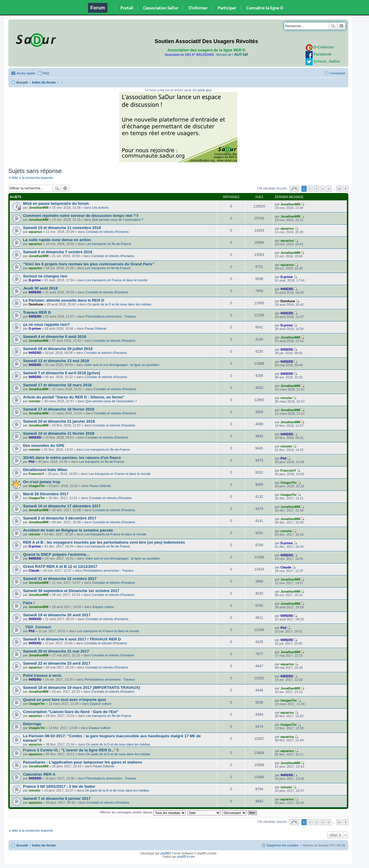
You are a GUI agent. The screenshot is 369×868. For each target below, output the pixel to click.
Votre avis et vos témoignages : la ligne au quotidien (122, 365)
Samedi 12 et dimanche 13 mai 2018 (56, 361)
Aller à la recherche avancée (32, 178)
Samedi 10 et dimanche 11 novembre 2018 (62, 228)
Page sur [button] (294, 189)
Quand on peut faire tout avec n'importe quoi (65, 700)
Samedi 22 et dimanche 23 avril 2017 (57, 663)
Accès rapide (26, 73)
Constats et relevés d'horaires (107, 232)
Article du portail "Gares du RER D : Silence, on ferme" (74, 397)
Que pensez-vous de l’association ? (118, 220)
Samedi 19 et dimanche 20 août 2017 (57, 615)
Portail (127, 8)
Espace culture (103, 607)
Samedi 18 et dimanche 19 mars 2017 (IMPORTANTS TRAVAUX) (81, 688)
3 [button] (316, 189)
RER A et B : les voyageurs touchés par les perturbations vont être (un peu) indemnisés (104, 542)
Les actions (100, 207)
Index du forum (44, 82)
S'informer (198, 8)
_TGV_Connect (37, 627)
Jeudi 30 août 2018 (40, 288)
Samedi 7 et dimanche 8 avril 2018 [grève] (62, 373)
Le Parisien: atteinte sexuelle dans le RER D (64, 300)
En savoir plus (202, 90)
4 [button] (323, 189)
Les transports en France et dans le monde (117, 280)
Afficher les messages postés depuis (143, 812)
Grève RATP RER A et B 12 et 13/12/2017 (60, 567)
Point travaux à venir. (43, 675)
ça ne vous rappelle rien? (46, 325)
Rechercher (333, 26)
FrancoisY (36, 474)
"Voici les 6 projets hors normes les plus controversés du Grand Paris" (89, 264)
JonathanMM (39, 207)
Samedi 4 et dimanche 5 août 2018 (55, 337)
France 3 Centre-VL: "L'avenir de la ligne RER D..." (70, 750)
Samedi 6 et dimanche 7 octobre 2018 (58, 252)
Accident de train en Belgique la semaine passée (68, 530)
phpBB (165, 853)
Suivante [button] (346, 189)
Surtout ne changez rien (45, 276)
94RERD (35, 292)
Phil (32, 462)
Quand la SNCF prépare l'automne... (56, 554)
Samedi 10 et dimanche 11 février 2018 (59, 433)
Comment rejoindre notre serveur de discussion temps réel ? (79, 216)
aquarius (35, 232)
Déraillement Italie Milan (45, 470)
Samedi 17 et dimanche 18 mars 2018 (57, 385)
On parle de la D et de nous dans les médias (119, 304)
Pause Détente (96, 328)
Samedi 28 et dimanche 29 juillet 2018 (58, 349)
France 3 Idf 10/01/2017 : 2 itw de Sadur (59, 786)
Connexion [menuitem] (338, 73)
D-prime (35, 280)
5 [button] (329, 189)
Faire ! (29, 603)
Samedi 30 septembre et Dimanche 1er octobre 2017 (71, 591)
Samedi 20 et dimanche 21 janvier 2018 (59, 421)
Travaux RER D (37, 312)
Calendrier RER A (39, 774)
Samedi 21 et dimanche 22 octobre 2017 (60, 579)
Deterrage (32, 724)
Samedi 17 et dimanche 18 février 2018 (59, 409)
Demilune (36, 304)
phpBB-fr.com (186, 857)
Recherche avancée (341, 26)
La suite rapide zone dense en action (57, 240)
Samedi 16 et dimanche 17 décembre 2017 (62, 506)
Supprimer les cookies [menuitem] (282, 845)
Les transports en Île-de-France (108, 244)
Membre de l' (232, 55)
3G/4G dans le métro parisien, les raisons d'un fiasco (72, 458)
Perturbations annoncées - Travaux (111, 316)
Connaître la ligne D (265, 8)
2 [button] (310, 189)
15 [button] (339, 189)
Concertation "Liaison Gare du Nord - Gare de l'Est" (71, 712)
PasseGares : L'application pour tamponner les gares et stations (83, 762)
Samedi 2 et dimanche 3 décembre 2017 (60, 518)
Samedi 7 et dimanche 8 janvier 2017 (57, 798)
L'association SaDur (161, 8)
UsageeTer (37, 486)
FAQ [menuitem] (46, 73)
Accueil (22, 82)
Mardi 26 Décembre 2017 (46, 494)
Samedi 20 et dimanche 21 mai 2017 (56, 651)
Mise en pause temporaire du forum (56, 203)
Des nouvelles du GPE (44, 446)
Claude (34, 571)
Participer (227, 8)
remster (35, 401)
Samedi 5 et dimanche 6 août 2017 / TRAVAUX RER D (72, 639)
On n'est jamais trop (42, 482)
